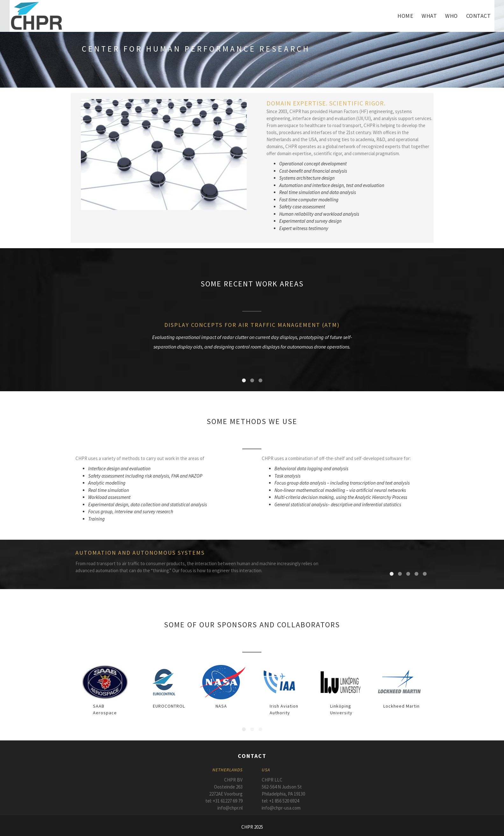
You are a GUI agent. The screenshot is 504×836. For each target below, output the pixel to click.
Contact (479, 16)
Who (451, 16)
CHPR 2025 (252, 827)
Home (405, 16)
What (429, 16)
